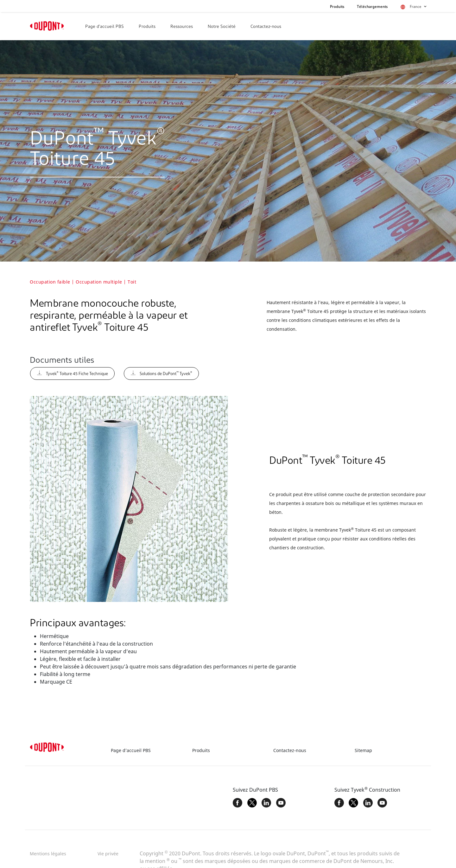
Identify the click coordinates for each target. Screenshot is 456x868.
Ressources (182, 27)
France (418, 7)
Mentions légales (48, 854)
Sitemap (363, 750)
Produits (337, 7)
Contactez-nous (266, 27)
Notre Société (222, 27)
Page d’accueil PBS (104, 27)
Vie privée (108, 854)
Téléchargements (372, 7)
